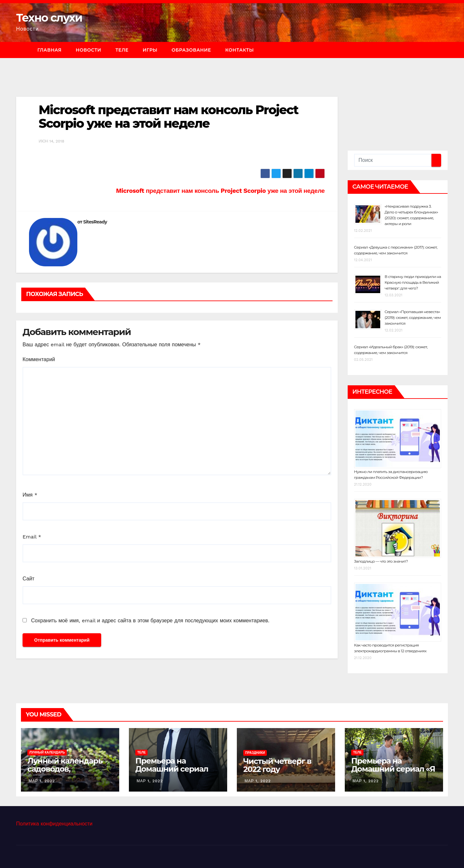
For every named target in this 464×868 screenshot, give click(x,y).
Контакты (240, 50)
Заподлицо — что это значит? (381, 561)
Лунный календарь (47, 752)
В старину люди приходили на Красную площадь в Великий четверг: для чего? (413, 282)
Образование (191, 50)
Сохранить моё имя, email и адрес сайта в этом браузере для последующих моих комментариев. (150, 621)
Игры (150, 50)
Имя (30, 495)
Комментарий (39, 359)
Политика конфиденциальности (54, 824)
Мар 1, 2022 (42, 781)
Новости (88, 50)
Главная (49, 50)
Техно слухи (49, 18)
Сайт (29, 579)
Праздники (255, 753)
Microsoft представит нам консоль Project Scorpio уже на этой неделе (168, 117)
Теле (122, 50)
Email (32, 537)
